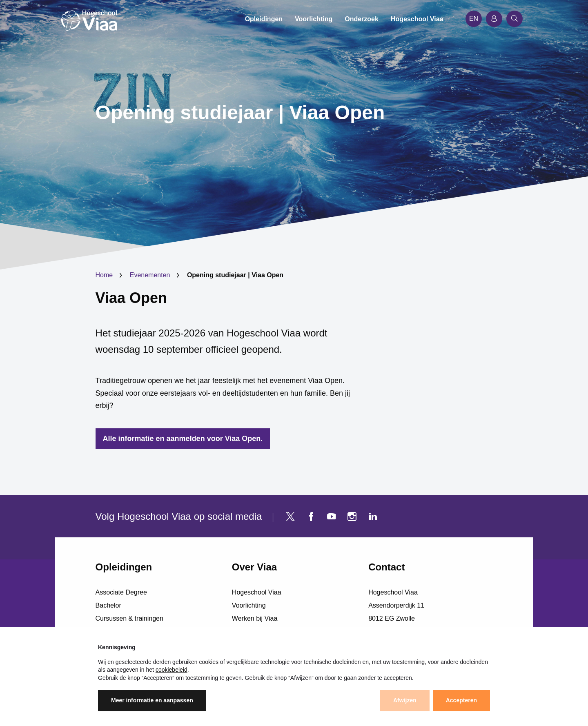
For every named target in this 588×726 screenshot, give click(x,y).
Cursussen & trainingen (129, 618)
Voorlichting (249, 605)
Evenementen (150, 275)
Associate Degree (121, 592)
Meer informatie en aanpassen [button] (152, 700)
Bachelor (108, 605)
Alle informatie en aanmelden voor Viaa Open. (183, 439)
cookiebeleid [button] (171, 670)
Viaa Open (131, 298)
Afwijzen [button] (405, 700)
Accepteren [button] (461, 700)
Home (104, 275)
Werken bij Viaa (255, 618)
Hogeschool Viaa (257, 592)
